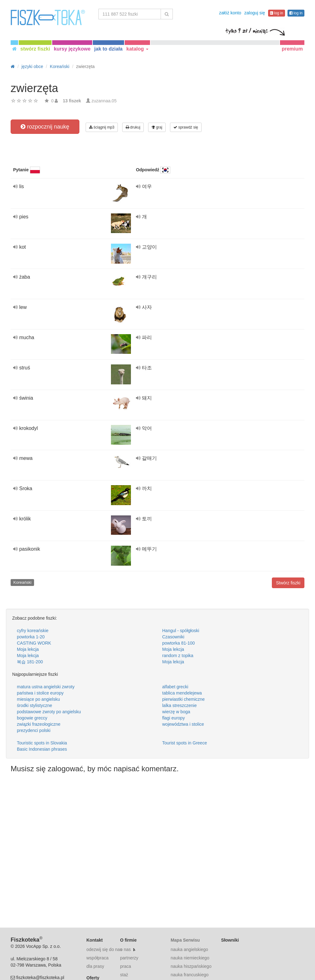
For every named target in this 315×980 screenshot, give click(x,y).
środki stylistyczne (35, 705)
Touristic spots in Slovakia (42, 743)
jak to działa (109, 49)
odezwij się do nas (104, 949)
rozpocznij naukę (45, 127)
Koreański (22, 582)
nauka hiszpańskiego (191, 966)
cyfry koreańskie (33, 631)
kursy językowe (72, 49)
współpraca (98, 958)
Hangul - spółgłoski (181, 631)
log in (277, 13)
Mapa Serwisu (185, 940)
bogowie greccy (32, 718)
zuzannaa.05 (104, 101)
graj (157, 127)
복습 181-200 (30, 662)
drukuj (133, 127)
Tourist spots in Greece (185, 743)
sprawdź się (186, 127)
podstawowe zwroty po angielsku (49, 712)
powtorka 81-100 (178, 643)
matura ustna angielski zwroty (46, 687)
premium (292, 49)
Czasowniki (173, 637)
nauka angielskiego (189, 949)
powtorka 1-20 (31, 637)
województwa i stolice (183, 724)
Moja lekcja (28, 649)
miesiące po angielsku (38, 699)
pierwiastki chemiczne (183, 699)
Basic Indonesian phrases (42, 749)
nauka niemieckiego (190, 958)
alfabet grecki (175, 687)
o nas (125, 949)
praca (125, 966)
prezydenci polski (34, 730)
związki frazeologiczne (39, 724)
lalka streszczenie (180, 705)
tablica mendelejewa (182, 693)
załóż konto (230, 13)
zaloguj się (255, 13)
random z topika (178, 656)
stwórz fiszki (35, 49)
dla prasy (95, 966)
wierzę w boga (176, 712)
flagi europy (173, 718)
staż (124, 975)
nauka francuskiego (190, 975)
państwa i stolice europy (40, 693)
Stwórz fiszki (288, 583)
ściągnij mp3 (102, 127)
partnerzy (129, 958)
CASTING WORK (34, 643)
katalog (137, 49)
